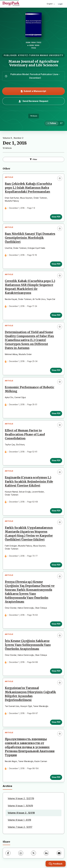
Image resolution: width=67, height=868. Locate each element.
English (51, 4)
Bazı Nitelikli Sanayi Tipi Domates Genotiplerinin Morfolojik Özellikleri (30, 238)
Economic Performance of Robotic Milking (30, 389)
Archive (7, 786)
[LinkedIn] (46, 853)
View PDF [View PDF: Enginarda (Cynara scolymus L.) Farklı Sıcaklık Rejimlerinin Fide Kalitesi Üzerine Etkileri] (56, 511)
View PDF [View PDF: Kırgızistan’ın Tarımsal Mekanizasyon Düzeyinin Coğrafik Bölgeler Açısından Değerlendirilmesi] (56, 722)
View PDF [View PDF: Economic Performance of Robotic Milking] (56, 413)
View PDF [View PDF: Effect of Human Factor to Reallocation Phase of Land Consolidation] (56, 460)
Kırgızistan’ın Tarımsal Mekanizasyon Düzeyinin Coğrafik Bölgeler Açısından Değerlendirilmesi (30, 694)
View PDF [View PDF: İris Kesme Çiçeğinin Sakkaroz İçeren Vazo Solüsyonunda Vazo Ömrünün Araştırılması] (56, 671)
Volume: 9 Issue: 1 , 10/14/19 (20, 806)
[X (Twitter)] (33, 853)
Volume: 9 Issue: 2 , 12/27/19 (21, 798)
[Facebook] (8, 853)
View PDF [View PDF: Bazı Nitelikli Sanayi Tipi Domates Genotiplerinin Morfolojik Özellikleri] (56, 264)
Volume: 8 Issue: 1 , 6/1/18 (19, 820)
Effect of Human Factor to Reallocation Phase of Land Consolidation (25, 434)
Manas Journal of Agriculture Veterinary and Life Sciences (34, 63)
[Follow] (52, 123)
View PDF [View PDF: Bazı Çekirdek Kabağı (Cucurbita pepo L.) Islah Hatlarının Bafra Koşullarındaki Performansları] (56, 217)
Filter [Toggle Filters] (33, 159)
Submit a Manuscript (33, 91)
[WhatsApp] (21, 853)
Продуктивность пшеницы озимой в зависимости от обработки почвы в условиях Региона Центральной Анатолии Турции (30, 747)
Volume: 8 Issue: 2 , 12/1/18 (21, 813)
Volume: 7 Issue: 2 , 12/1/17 (20, 827)
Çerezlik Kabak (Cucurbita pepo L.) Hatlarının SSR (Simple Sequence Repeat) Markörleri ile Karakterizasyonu (30, 287)
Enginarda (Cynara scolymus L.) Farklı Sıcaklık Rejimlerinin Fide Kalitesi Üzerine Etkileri (29, 482)
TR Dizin (34, 116)
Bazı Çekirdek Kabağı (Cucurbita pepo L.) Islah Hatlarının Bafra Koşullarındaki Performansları (28, 188)
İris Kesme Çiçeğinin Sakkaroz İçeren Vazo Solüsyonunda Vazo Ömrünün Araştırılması (28, 645)
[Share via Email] (59, 853)
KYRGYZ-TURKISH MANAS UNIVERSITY (41, 55)
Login (60, 4)
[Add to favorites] (60, 178)
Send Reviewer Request (33, 101)
